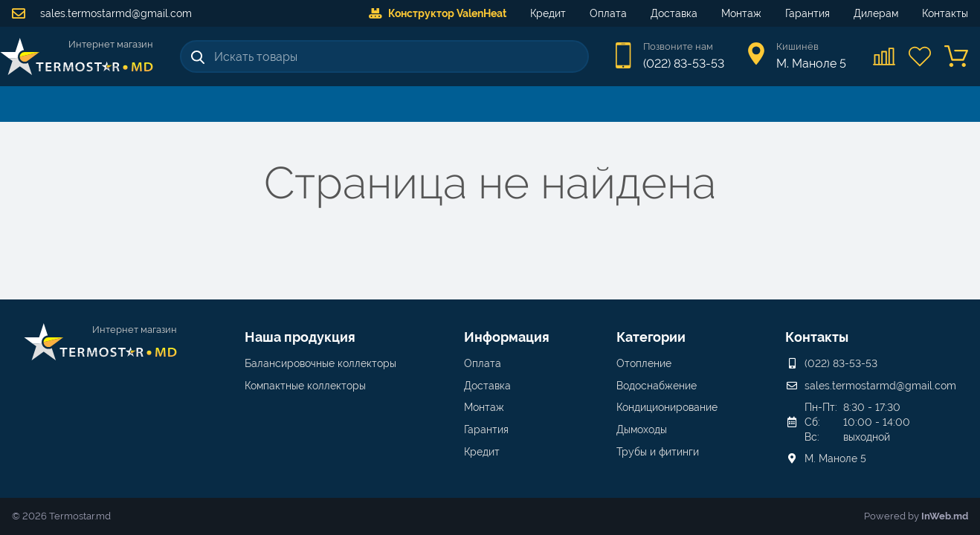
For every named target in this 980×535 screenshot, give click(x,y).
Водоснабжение (657, 386)
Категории (651, 337)
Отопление (644, 363)
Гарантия (807, 13)
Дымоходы (642, 429)
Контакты (945, 13)
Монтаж (741, 13)
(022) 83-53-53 (684, 64)
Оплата (608, 13)
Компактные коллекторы (305, 386)
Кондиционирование (667, 407)
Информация (507, 337)
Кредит (548, 13)
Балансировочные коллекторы (320, 363)
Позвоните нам (678, 46)
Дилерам (876, 13)
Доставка (674, 13)
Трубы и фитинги (658, 452)
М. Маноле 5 (835, 458)
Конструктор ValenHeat (438, 13)
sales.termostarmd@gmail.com (102, 13)
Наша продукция (300, 337)
